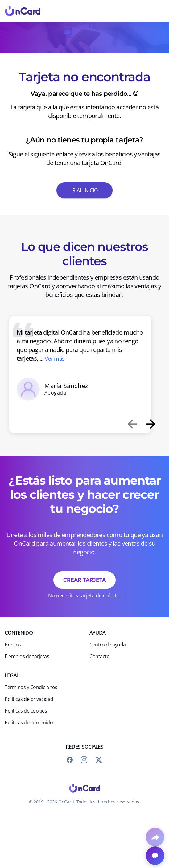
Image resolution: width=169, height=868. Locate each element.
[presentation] (132, 424)
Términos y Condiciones (31, 687)
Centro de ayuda (108, 645)
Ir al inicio (84, 190)
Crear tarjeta (84, 580)
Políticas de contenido (29, 722)
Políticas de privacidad (29, 699)
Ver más (55, 358)
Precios (13, 645)
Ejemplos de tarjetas (27, 656)
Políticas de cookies (26, 711)
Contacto (99, 656)
